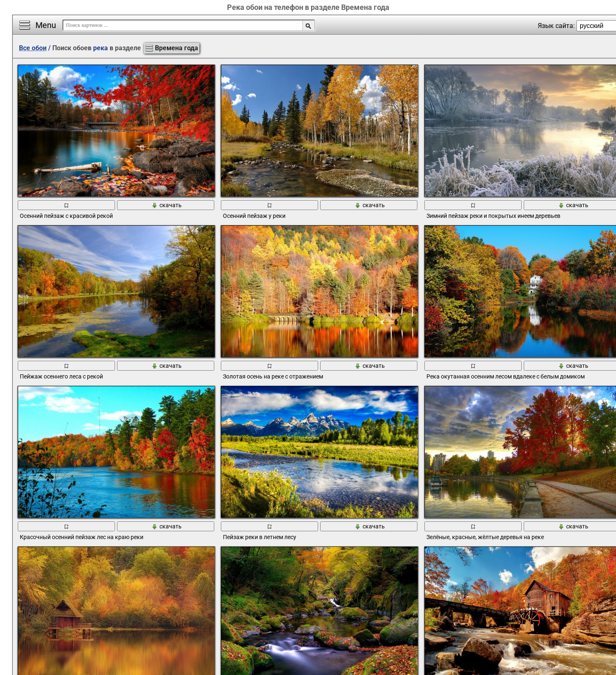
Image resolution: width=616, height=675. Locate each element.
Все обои (33, 48)
